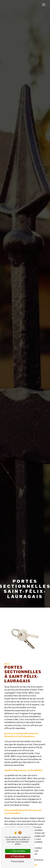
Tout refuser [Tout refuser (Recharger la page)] (18, 856)
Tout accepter (18, 851)
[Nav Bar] (44, 5)
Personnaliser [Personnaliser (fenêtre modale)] (18, 861)
